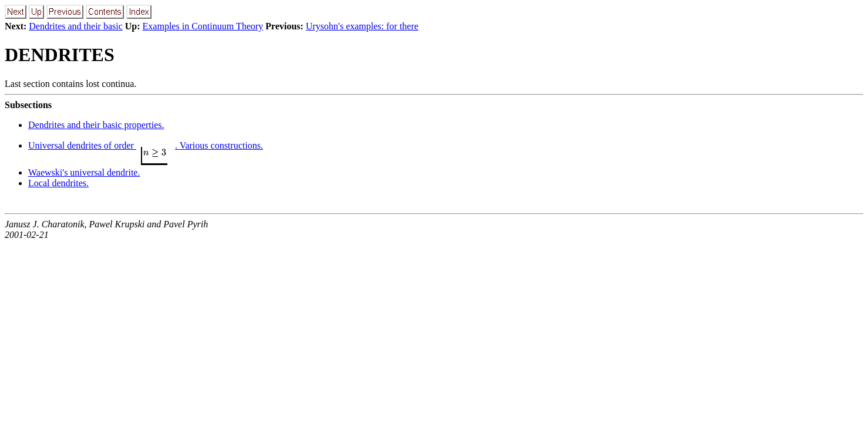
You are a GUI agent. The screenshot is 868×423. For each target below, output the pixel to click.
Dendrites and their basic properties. (96, 125)
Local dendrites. (58, 183)
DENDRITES (60, 55)
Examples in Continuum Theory (203, 26)
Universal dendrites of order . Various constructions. (146, 145)
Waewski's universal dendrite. (84, 172)
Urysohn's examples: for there (362, 26)
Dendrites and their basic (76, 26)
